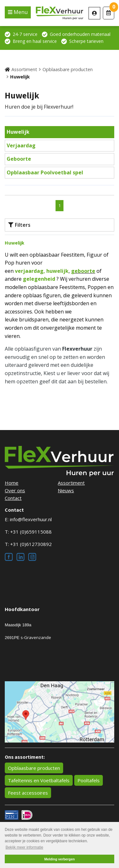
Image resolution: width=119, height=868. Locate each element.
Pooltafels (89, 780)
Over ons (15, 490)
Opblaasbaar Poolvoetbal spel (45, 172)
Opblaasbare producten (68, 69)
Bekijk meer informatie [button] (24, 847)
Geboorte (19, 159)
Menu (20, 12)
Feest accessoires (28, 793)
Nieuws (66, 490)
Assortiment (24, 69)
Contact (13, 498)
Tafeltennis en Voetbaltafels (39, 780)
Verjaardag (21, 145)
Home (12, 483)
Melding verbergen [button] (60, 859)
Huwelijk (20, 77)
